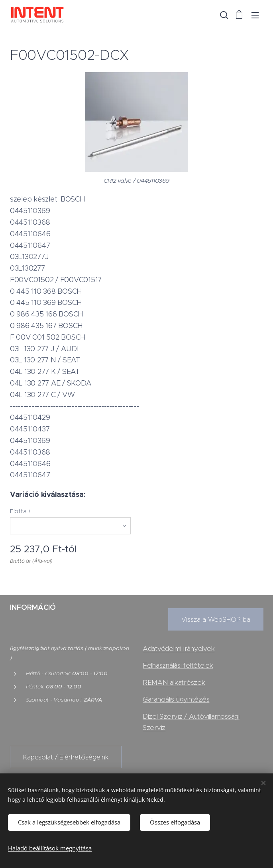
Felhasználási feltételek (178, 665)
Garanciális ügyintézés (176, 699)
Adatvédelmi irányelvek (179, 649)
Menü (255, 15)
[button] (223, 15)
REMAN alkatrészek (174, 682)
